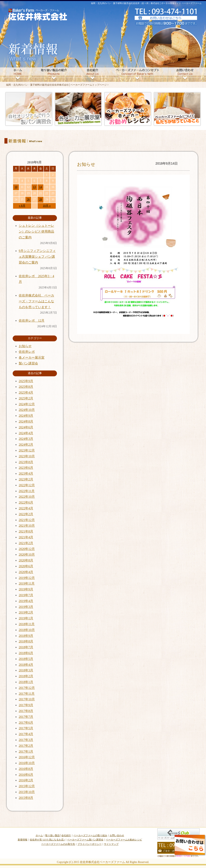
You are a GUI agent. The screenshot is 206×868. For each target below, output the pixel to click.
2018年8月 (26, 641)
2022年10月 (27, 497)
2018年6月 (26, 653)
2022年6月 (26, 502)
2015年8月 (26, 798)
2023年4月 (26, 474)
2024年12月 (27, 404)
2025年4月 (26, 392)
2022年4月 (26, 508)
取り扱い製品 (53, 835)
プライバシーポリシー (90, 844)
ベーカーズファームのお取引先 (58, 844)
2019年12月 (27, 578)
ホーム (39, 835)
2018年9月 (26, 636)
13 (34, 187)
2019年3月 (26, 607)
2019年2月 (26, 612)
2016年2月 (26, 780)
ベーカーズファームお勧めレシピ (124, 840)
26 (28, 200)
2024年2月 (26, 445)
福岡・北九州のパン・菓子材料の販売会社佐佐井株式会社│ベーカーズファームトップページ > (57, 85)
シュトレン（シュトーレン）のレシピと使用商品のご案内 (36, 231)
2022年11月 (27, 491)
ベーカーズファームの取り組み (90, 835)
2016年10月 (27, 763)
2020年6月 (26, 566)
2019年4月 (26, 601)
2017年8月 (26, 711)
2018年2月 (26, 676)
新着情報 (23, 840)
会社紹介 (66, 835)
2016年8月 (26, 769)
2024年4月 (26, 433)
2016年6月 (26, 775)
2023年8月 (26, 462)
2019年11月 (27, 583)
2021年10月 (27, 526)
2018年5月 (26, 659)
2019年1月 (26, 618)
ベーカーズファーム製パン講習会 (85, 840)
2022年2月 (26, 514)
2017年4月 (26, 734)
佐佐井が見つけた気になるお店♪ (47, 840)
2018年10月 (27, 630)
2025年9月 (26, 381)
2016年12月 (27, 757)
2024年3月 (26, 439)
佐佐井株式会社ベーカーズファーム (102, 862)
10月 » (47, 206)
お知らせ (86, 164)
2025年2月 (26, 398)
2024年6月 (26, 427)
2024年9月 (26, 416)
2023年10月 (27, 456)
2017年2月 (26, 746)
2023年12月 (27, 450)
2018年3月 (26, 670)
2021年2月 (26, 543)
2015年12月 (27, 786)
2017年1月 (26, 752)
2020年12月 (27, 549)
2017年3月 (26, 740)
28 (41, 200)
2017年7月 (26, 717)
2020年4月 (26, 572)
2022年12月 (27, 485)
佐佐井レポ (27, 352)
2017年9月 (26, 705)
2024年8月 (26, 421)
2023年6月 (26, 468)
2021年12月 (27, 520)
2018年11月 (27, 624)
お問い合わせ (117, 835)
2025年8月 (26, 387)
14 (41, 187)
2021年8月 (26, 531)
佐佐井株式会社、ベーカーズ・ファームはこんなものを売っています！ (36, 301)
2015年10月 (27, 792)
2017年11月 (27, 694)
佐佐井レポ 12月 (32, 321)
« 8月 (22, 206)
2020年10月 (27, 555)
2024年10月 (27, 410)
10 (16, 187)
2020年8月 (26, 560)
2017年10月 (27, 699)
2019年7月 (26, 595)
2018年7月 (26, 647)
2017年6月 (26, 723)
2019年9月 (26, 589)
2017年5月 (26, 728)
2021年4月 (26, 537)
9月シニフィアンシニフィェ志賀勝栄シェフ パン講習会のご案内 (37, 257)
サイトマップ (111, 844)
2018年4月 (26, 665)
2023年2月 (26, 479)
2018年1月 (26, 682)
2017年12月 (27, 688)
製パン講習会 (28, 363)
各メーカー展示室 (32, 358)
